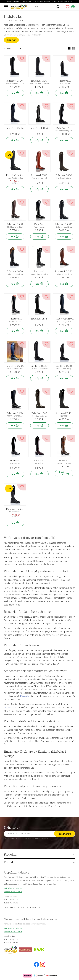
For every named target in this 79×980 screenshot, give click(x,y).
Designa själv (10, 708)
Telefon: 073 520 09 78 (13, 892)
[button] (6, 7)
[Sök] (58, 7)
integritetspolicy (42, 839)
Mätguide (25, 696)
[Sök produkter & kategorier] (44, 7)
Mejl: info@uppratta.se (13, 888)
